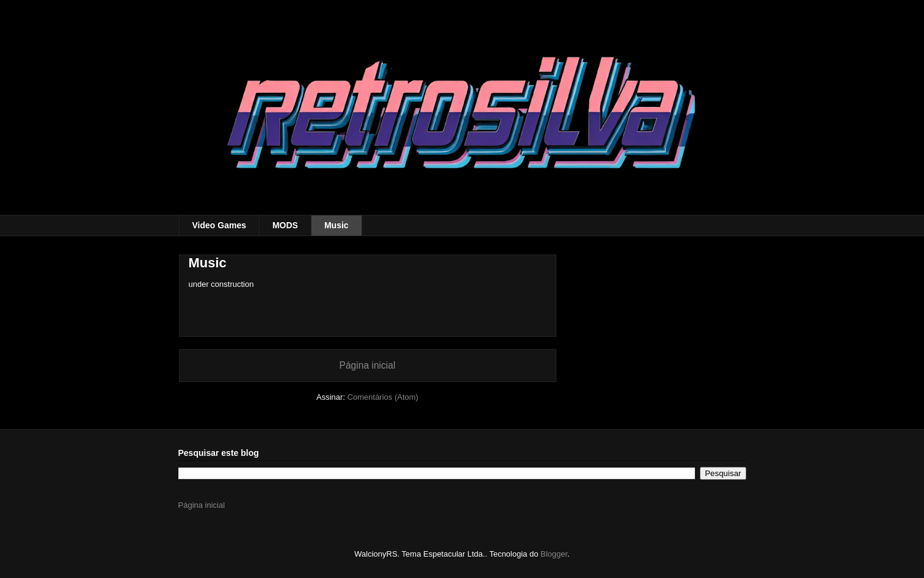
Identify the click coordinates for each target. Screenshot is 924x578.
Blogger (554, 554)
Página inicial (368, 365)
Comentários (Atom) (383, 397)
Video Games (219, 225)
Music (336, 225)
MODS (285, 225)
